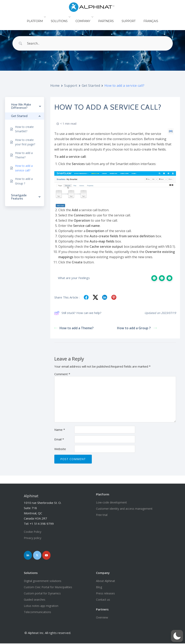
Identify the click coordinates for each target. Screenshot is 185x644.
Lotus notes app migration (41, 606)
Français (144, 17)
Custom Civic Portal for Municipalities (48, 588)
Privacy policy (33, 538)
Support (126, 17)
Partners (107, 17)
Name (60, 430)
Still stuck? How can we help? (78, 313)
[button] (177, 636)
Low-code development (111, 502)
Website (60, 449)
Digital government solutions (43, 581)
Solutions (64, 17)
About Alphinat (106, 581)
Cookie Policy (33, 532)
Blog (99, 588)
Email (59, 439)
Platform (42, 17)
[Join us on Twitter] (38, 556)
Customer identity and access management (124, 509)
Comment (62, 374)
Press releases (105, 594)
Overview (102, 618)
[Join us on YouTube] (49, 556)
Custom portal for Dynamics (42, 594)
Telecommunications (37, 613)
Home (55, 86)
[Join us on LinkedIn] (28, 556)
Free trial (102, 515)
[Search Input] (98, 43)
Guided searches (35, 600)
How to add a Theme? (75, 328)
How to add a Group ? (137, 328)
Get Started (91, 86)
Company (86, 17)
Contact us (103, 600)
